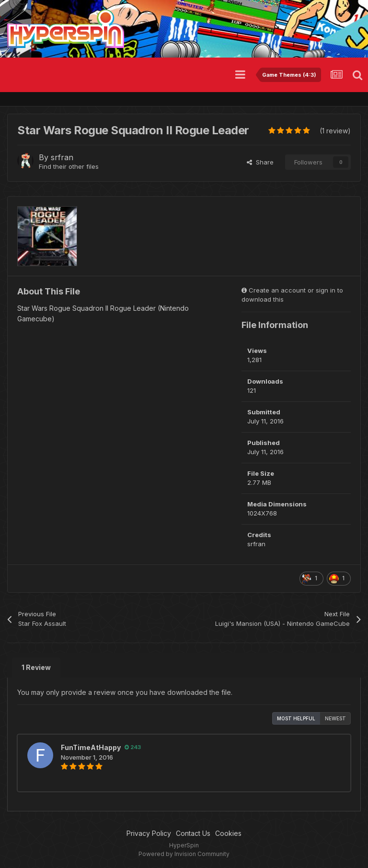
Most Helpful (296, 718)
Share (260, 162)
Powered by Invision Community (184, 854)
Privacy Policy (149, 833)
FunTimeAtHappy (91, 747)
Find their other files (69, 166)
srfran (62, 157)
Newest (335, 718)
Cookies (228, 833)
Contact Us (193, 833)
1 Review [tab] (36, 667)
